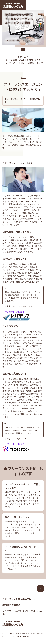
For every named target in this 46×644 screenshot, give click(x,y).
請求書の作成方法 (11, 605)
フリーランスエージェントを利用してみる (22, 101)
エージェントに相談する (14, 312)
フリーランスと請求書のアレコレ (19, 599)
